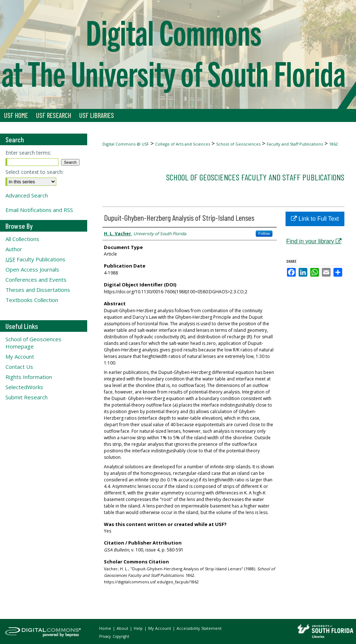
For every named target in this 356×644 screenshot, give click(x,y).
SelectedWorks (24, 387)
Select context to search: (35, 172)
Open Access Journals (32, 269)
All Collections (22, 239)
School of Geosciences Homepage (33, 343)
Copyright (121, 636)
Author (14, 249)
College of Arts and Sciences (183, 144)
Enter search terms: (28, 153)
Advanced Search (27, 195)
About (123, 628)
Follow (264, 233)
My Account (20, 356)
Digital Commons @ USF (126, 144)
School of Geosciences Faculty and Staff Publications (255, 177)
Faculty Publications (35, 259)
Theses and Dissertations (38, 290)
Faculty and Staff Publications (295, 144)
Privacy (106, 636)
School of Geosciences (238, 144)
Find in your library (314, 241)
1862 (333, 144)
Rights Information (29, 377)
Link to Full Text (315, 219)
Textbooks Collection (32, 300)
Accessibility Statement (199, 628)
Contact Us (19, 367)
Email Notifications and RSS (39, 210)
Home (106, 628)
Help (139, 628)
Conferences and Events (36, 280)
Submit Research (27, 397)
